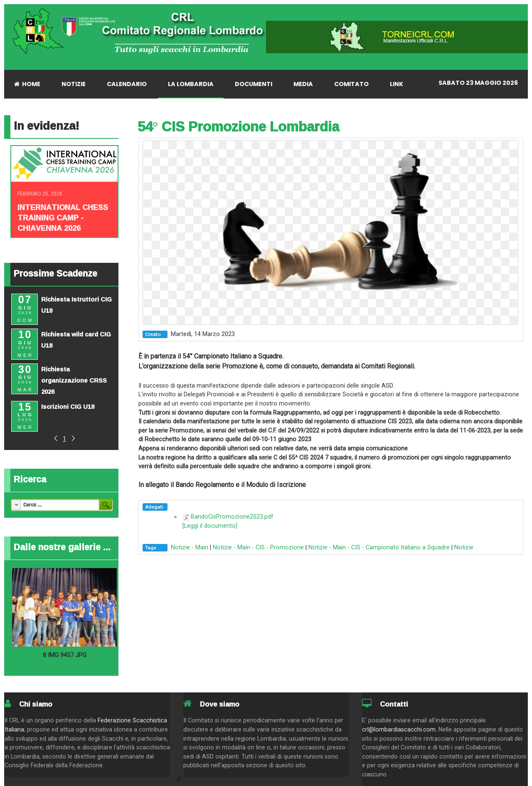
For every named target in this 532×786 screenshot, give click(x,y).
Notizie (464, 547)
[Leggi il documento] (210, 526)
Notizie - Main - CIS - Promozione (258, 547)
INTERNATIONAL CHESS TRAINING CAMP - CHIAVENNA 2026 (63, 218)
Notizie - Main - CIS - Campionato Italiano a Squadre (379, 547)
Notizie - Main (190, 547)
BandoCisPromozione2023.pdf (232, 517)
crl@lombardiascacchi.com (399, 730)
